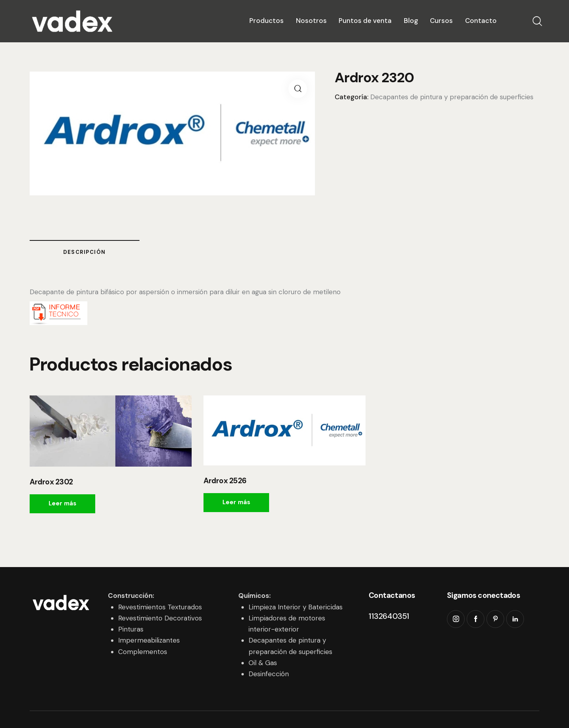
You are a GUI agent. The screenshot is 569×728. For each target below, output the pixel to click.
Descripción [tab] (85, 252)
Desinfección (269, 674)
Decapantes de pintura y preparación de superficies (452, 97)
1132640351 (389, 616)
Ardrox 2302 (51, 482)
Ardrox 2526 (225, 481)
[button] (298, 89)
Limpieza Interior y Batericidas (296, 607)
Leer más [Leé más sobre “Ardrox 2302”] (62, 503)
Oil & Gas (263, 663)
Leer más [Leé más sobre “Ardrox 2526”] (236, 502)
